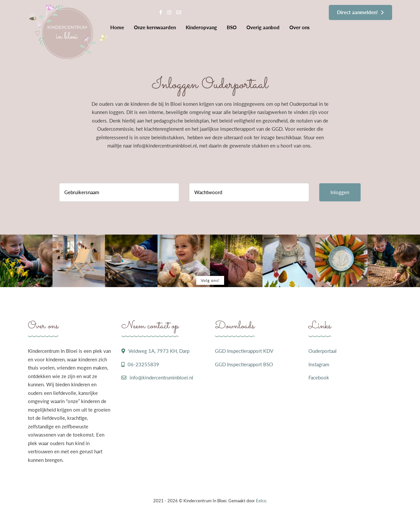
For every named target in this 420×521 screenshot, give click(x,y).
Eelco (261, 501)
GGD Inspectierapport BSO (244, 364)
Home (117, 27)
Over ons (300, 27)
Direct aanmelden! (357, 12)
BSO (232, 27)
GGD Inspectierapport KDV (244, 351)
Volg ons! (210, 280)
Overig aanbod (263, 27)
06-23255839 (143, 364)
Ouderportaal (323, 351)
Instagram (319, 364)
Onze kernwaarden (155, 27)
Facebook (319, 377)
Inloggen (340, 192)
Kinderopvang (201, 27)
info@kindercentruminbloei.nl (161, 377)
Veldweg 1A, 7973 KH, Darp (159, 351)
